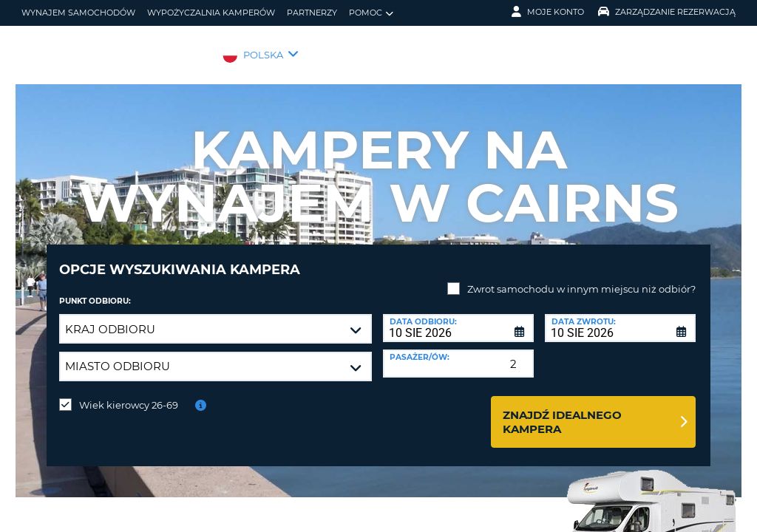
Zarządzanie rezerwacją (667, 12)
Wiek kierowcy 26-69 (129, 394)
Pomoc (371, 13)
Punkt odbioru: (95, 290)
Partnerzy (312, 13)
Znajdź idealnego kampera (562, 411)
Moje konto (548, 12)
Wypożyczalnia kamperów (211, 13)
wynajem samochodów (78, 13)
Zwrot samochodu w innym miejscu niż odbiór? (581, 278)
